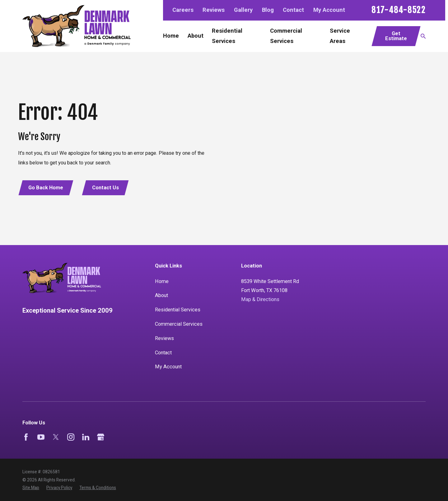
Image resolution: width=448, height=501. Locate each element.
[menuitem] (31, 488)
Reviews (214, 10)
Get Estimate (396, 36)
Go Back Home (46, 188)
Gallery (243, 10)
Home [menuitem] (171, 36)
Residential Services (178, 310)
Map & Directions (260, 299)
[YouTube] (41, 437)
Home (162, 281)
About (161, 295)
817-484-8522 (399, 10)
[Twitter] (56, 437)
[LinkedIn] (86, 437)
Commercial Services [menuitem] (286, 36)
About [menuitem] (196, 36)
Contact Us (105, 188)
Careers (183, 10)
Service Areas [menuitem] (340, 36)
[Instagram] (71, 437)
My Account (329, 10)
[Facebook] (26, 437)
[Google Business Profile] (101, 437)
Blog (268, 10)
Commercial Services (179, 324)
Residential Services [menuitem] (227, 36)
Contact (293, 10)
